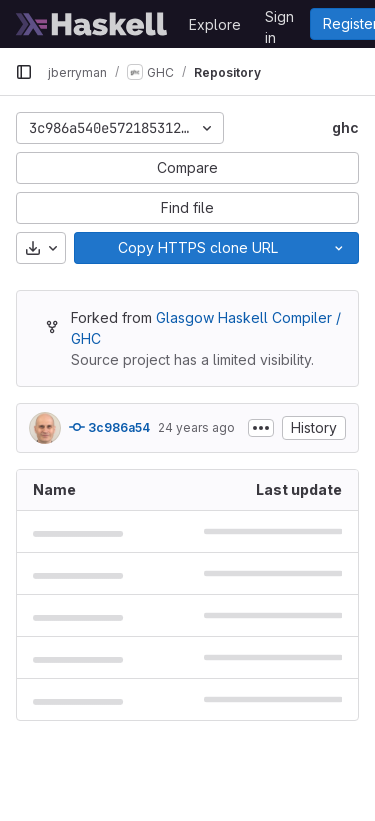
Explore (215, 24)
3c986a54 (109, 427)
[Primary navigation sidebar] (24, 72)
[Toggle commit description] (261, 428)
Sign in (279, 20)
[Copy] (197, 248)
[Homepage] (92, 24)
